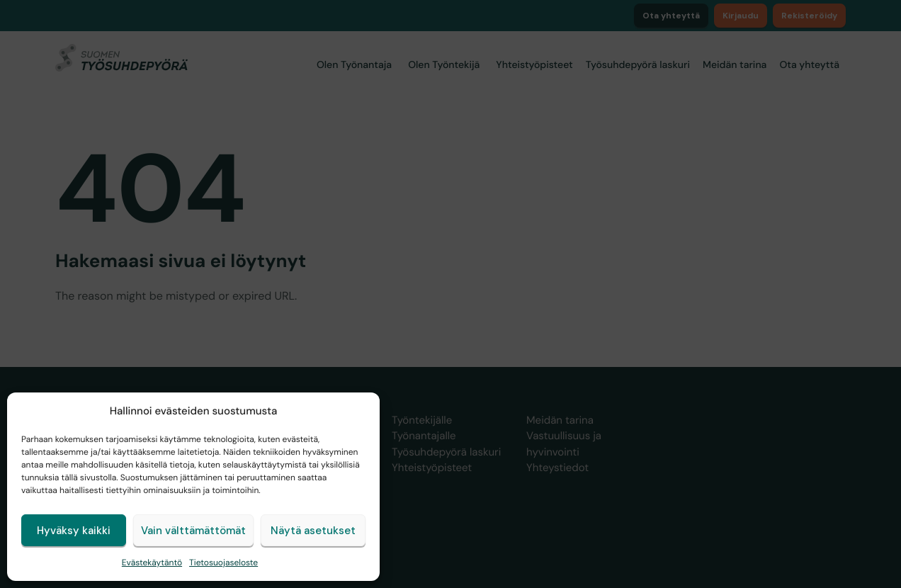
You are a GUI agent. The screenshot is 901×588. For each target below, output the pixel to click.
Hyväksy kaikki (74, 531)
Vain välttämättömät (193, 531)
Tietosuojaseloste (223, 562)
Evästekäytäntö (152, 562)
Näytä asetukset (313, 531)
